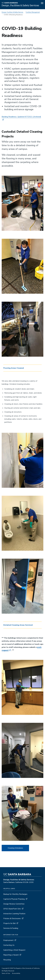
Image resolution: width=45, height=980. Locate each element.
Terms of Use (6, 973)
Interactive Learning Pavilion (14, 914)
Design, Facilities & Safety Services (12, 12)
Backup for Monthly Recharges (15, 894)
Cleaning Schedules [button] (15, 848)
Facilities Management (33, 12)
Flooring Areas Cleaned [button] (14, 368)
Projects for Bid (9, 923)
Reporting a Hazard (11, 955)
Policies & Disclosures (12, 918)
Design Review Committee (14, 904)
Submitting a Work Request (14, 950)
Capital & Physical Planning (14, 899)
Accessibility (16, 973)
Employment (8, 940)
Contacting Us (9, 945)
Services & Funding (11, 928)
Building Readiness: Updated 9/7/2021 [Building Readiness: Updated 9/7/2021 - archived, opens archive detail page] (21, 117)
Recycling (7, 960)
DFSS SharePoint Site (12, 909)
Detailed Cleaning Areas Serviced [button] (18, 625)
